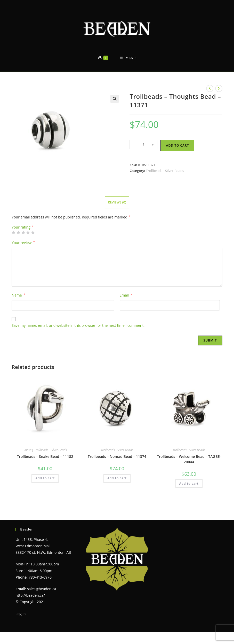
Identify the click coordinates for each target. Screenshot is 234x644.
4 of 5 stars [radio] (28, 232)
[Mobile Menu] (128, 58)
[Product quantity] (143, 145)
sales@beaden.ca (42, 589)
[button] (115, 99)
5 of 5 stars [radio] (33, 232)
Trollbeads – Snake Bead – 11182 (45, 456)
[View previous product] (210, 88)
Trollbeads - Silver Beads (165, 171)
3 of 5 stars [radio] (23, 232)
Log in (21, 614)
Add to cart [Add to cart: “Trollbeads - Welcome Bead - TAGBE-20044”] (189, 484)
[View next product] (219, 88)
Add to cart (177, 145)
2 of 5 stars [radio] (18, 232)
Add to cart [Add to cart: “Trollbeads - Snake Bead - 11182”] (45, 478)
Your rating (23, 227)
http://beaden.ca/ (30, 595)
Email (126, 295)
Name (18, 295)
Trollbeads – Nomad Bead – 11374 (117, 456)
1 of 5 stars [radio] (13, 232)
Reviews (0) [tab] (117, 202)
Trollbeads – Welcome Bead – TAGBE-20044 (189, 459)
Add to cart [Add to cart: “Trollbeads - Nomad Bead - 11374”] (117, 478)
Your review (23, 243)
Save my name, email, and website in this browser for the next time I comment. (78, 325)
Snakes (28, 450)
